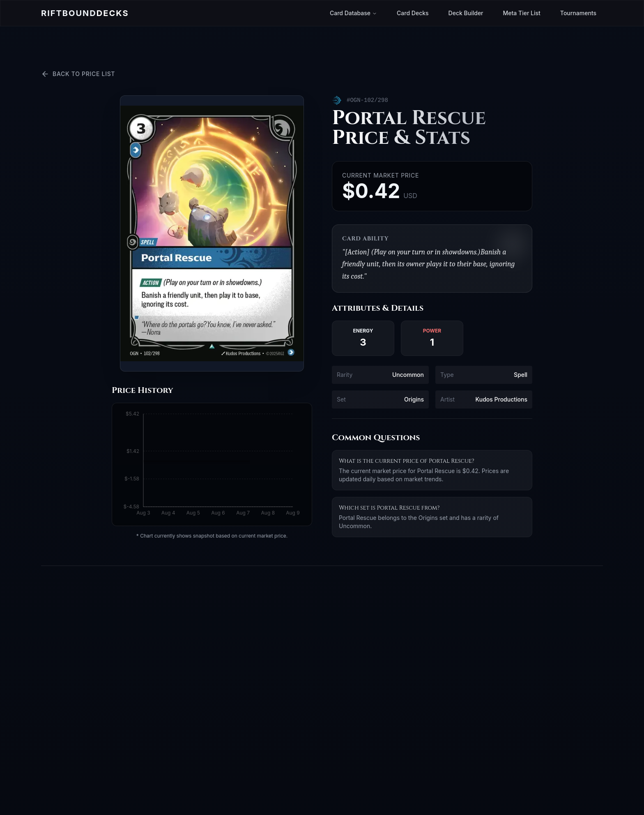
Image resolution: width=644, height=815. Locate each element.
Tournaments (578, 13)
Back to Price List (78, 74)
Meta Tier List (522, 13)
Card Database (353, 13)
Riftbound (85, 13)
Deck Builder (466, 13)
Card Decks (413, 13)
